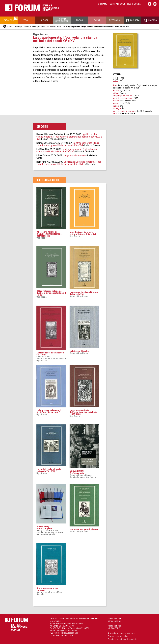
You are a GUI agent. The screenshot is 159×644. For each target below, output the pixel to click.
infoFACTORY (114, 628)
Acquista (132, 20)
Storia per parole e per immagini (47, 589)
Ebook (79, 20)
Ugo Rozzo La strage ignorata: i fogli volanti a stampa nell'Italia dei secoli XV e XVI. (69, 163)
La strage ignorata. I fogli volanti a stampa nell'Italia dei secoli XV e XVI (67, 150)
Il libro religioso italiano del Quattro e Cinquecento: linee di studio (51, 293)
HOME (9, 27)
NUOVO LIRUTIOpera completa (44, 527)
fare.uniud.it (55, 621)
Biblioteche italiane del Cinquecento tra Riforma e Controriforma (49, 234)
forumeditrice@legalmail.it (66, 633)
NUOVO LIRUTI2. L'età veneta (77, 472)
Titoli (26, 20)
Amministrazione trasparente (121, 633)
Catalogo (9, 20)
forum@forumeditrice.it (67, 631)
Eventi (97, 20)
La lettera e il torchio (79, 351)
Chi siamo (102, 4)
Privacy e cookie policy (118, 636)
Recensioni (115, 20)
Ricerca (150, 20)
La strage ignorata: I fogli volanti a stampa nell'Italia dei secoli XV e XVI (68, 144)
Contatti (138, 4)
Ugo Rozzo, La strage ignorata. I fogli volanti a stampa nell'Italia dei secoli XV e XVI (69, 137)
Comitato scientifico (121, 4)
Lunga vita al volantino (74, 156)
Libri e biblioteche (53, 27)
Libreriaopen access (62, 20)
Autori (44, 20)
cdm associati (114, 621)
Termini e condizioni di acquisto (122, 639)
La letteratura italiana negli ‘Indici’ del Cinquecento (49, 411)
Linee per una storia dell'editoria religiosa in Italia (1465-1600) (83, 412)
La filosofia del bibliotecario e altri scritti (50, 354)
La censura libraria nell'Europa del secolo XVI (84, 293)
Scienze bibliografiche (34, 27)
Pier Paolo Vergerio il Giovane (84, 529)
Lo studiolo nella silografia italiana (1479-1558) (49, 470)
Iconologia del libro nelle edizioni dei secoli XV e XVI (83, 233)
